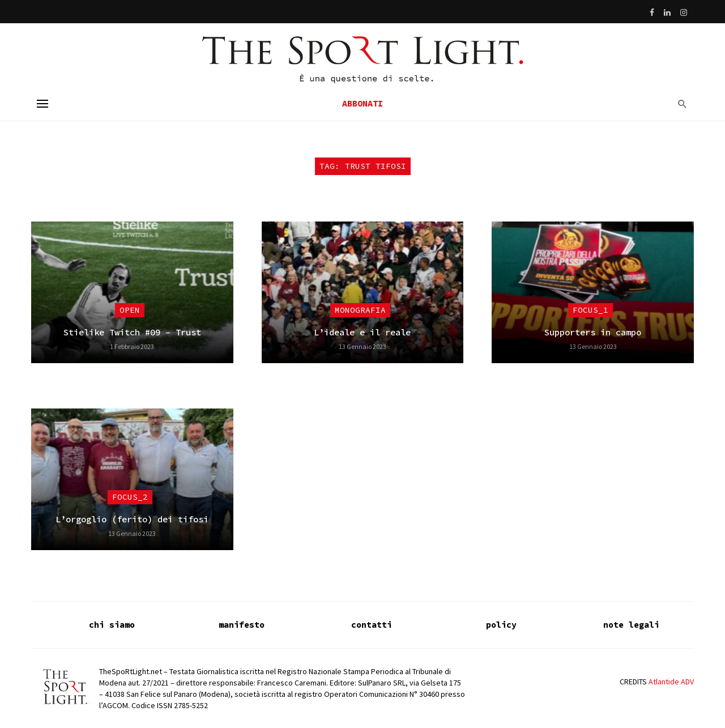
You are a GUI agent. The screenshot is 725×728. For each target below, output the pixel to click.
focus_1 (590, 310)
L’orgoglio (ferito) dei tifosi (132, 519)
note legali (631, 625)
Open (130, 310)
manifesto (242, 625)
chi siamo (112, 625)
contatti (372, 625)
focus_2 (130, 497)
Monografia (360, 310)
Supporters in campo (593, 332)
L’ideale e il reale (362, 332)
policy (501, 625)
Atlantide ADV (671, 682)
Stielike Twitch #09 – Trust (132, 332)
